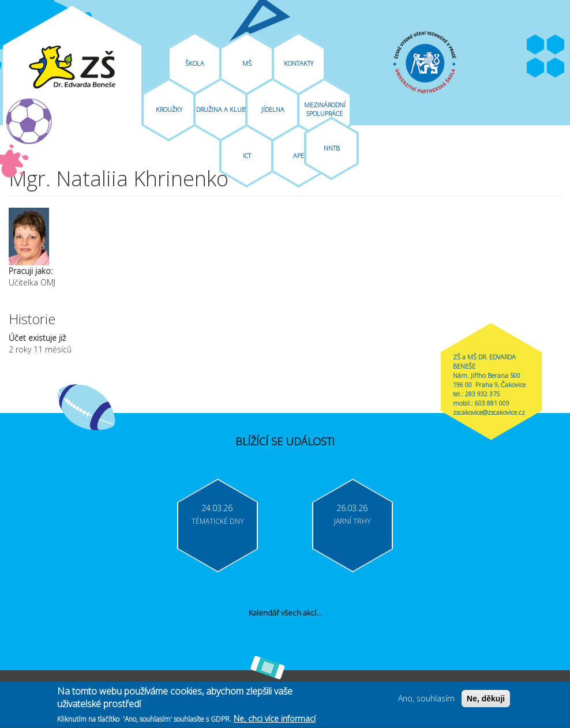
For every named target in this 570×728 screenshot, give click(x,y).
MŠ (247, 63)
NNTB (332, 148)
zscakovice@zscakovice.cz (489, 412)
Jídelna (273, 109)
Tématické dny (218, 521)
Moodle (556, 68)
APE (299, 155)
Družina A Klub (221, 109)
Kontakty (299, 63)
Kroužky (169, 109)
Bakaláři (535, 68)
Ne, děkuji (486, 702)
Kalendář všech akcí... (285, 613)
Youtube (556, 45)
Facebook (535, 45)
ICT (247, 155)
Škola (195, 63)
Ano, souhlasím (426, 702)
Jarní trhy (352, 521)
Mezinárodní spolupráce (325, 109)
